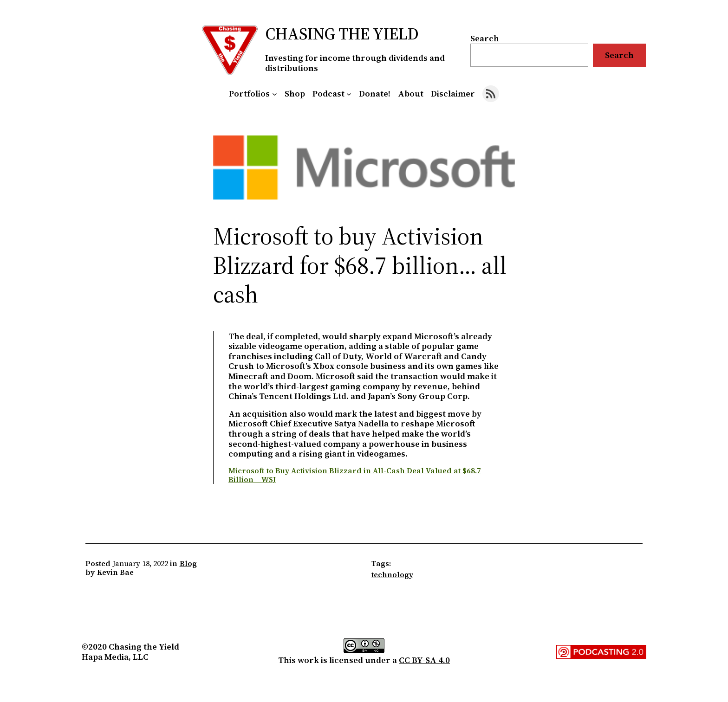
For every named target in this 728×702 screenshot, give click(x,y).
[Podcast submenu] (349, 94)
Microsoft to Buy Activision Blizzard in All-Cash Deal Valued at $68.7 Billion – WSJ (355, 475)
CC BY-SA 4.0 (424, 660)
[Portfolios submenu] (275, 94)
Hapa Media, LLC (115, 657)
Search (485, 38)
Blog (188, 563)
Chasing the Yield (342, 34)
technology (392, 574)
